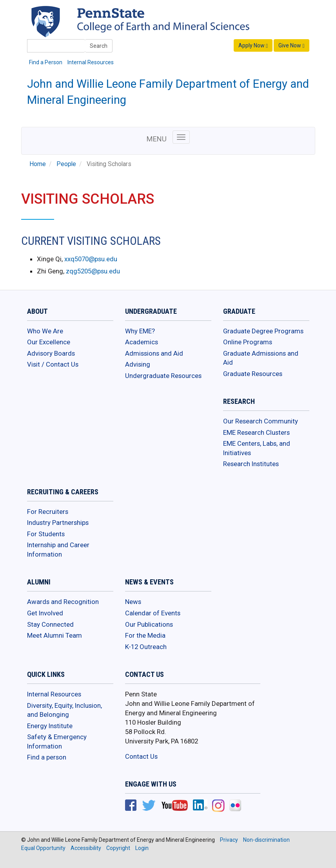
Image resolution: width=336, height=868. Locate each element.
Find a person (47, 757)
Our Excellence (49, 342)
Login (142, 848)
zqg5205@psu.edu (93, 271)
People (66, 164)
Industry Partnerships (58, 523)
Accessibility (86, 848)
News (133, 602)
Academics (142, 342)
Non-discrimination (266, 840)
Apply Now (253, 46)
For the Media (145, 635)
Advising (138, 364)
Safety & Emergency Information (57, 741)
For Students (46, 534)
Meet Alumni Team (54, 635)
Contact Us (141, 756)
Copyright (118, 848)
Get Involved (45, 613)
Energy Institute (50, 726)
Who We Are (45, 331)
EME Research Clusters (256, 432)
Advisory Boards (51, 353)
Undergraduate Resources (163, 376)
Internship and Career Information (58, 550)
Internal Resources (91, 62)
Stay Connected (50, 624)
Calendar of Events (153, 613)
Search (99, 46)
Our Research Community (261, 421)
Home (38, 164)
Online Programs (248, 342)
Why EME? (140, 331)
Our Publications (149, 624)
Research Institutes (251, 464)
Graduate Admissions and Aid (261, 358)
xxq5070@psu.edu (91, 259)
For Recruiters (48, 512)
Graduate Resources (253, 374)
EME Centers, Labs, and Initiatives (257, 448)
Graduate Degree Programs (263, 331)
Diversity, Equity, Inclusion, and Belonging (64, 710)
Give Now (291, 46)
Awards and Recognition (63, 602)
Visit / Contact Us (53, 364)
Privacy (229, 840)
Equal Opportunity (43, 848)
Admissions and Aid (154, 353)
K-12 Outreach (146, 647)
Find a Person (46, 62)
